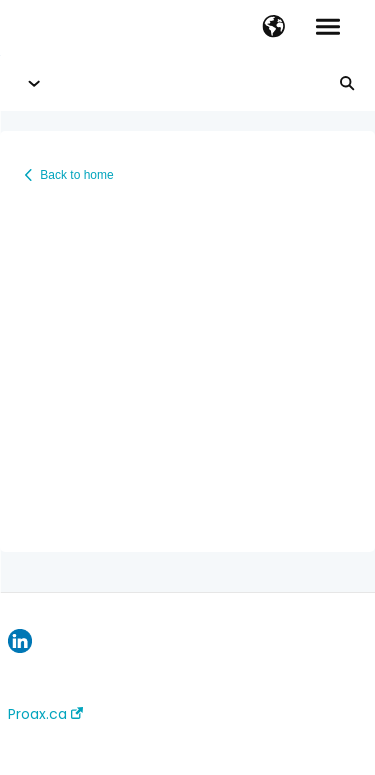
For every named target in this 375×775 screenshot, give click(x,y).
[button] (273, 28)
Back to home (76, 175)
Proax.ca (45, 714)
